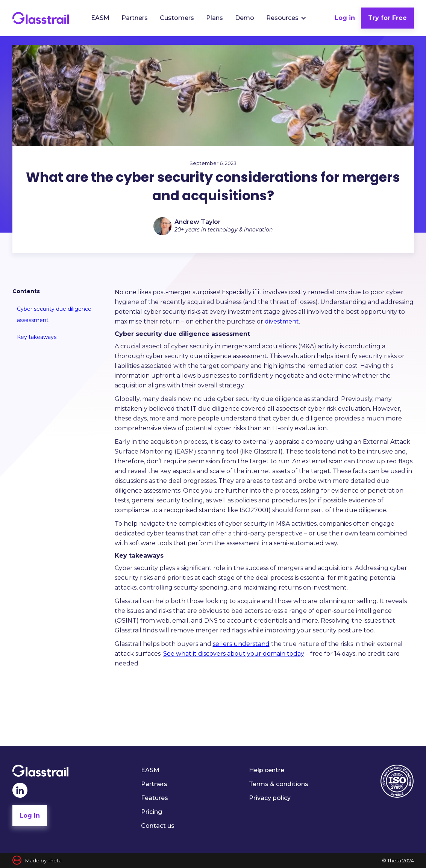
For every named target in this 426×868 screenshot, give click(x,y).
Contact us (158, 826)
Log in (345, 18)
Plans (215, 18)
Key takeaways (37, 337)
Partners (135, 18)
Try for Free (387, 18)
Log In (30, 816)
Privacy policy (270, 798)
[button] (286, 18)
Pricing (152, 812)
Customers (177, 18)
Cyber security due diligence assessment (54, 315)
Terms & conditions (279, 784)
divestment (282, 321)
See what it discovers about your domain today (234, 654)
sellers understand (241, 644)
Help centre (267, 770)
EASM (100, 18)
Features (155, 798)
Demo (245, 18)
